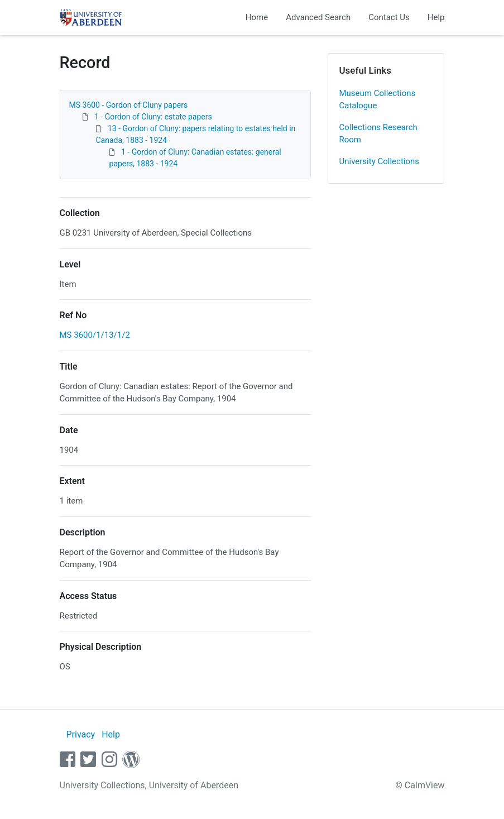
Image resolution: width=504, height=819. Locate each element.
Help (436, 17)
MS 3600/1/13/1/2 (95, 335)
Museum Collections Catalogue (378, 100)
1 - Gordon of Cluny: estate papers (153, 117)
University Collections (380, 161)
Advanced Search (318, 17)
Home (257, 17)
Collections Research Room (378, 134)
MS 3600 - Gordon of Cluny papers (129, 105)
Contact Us (389, 17)
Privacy (80, 734)
